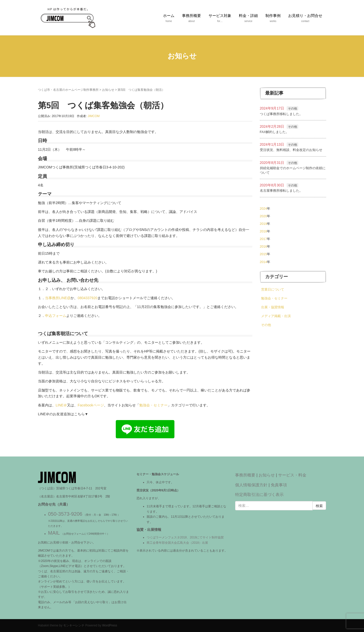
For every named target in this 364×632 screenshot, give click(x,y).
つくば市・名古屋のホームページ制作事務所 (68, 90)
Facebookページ (91, 405)
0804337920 (87, 298)
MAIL (54, 533)
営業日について (273, 289)
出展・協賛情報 (273, 307)
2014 (264, 262)
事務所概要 (245, 475)
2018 (264, 231)
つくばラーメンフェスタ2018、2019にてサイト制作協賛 (185, 537)
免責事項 (279, 485)
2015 (264, 254)
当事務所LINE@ (58, 298)
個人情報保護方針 (251, 485)
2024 (264, 209)
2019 (264, 224)
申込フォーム (56, 316)
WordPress (110, 625)
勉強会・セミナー (153, 405)
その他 (292, 108)
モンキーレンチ (74, 625)
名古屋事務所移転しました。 (281, 191)
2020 (264, 216)
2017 (264, 239)
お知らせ (108, 90)
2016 (264, 246)
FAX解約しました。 (275, 132)
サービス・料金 (292, 475)
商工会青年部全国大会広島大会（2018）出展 (177, 543)
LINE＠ (61, 405)
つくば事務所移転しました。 (281, 114)
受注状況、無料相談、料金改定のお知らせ (291, 150)
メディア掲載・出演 (276, 316)
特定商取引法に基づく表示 (259, 495)
